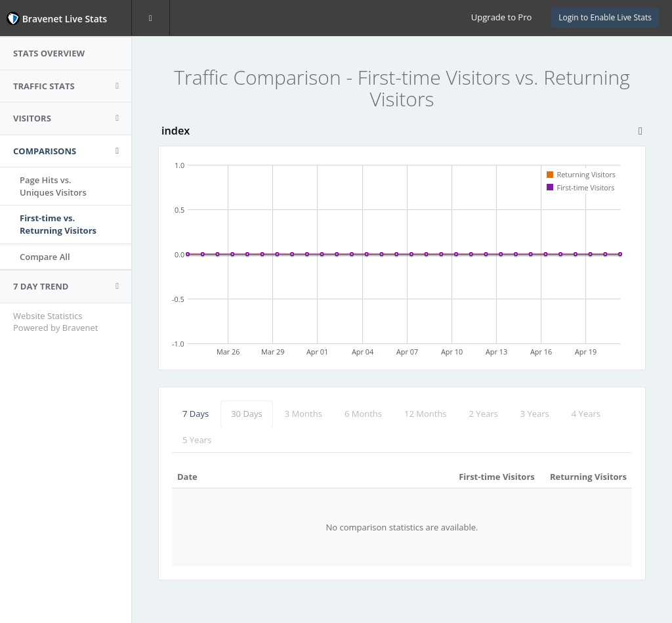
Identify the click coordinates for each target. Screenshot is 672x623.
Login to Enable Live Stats (605, 17)
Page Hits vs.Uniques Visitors (53, 186)
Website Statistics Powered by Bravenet (55, 322)
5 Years (197, 440)
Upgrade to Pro (501, 17)
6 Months (363, 414)
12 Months (426, 414)
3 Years (535, 414)
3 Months (304, 414)
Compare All (45, 257)
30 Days (247, 414)
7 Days (196, 414)
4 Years (586, 414)
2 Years (484, 414)
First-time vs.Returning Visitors (58, 224)
